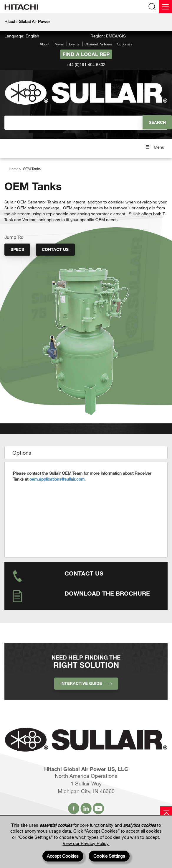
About (45, 44)
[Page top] (166, 812)
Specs (17, 249)
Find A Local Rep (86, 54)
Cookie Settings (109, 856)
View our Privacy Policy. (86, 843)
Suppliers (125, 44)
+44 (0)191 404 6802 (86, 64)
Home (14, 169)
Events (74, 44)
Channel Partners (98, 44)
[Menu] (165, 7)
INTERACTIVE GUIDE (86, 683)
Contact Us (55, 249)
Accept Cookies (63, 856)
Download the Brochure (107, 593)
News (59, 44)
